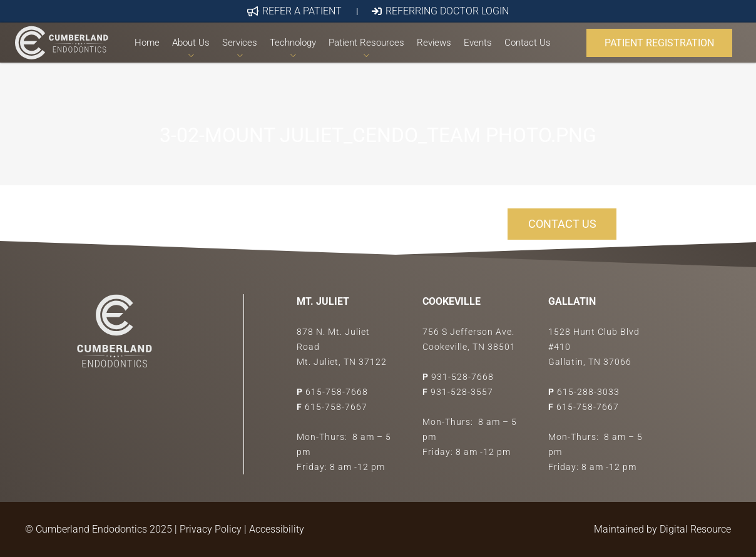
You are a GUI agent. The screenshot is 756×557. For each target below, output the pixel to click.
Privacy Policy (211, 529)
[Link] (67, 54)
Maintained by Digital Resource (662, 529)
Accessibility (277, 529)
